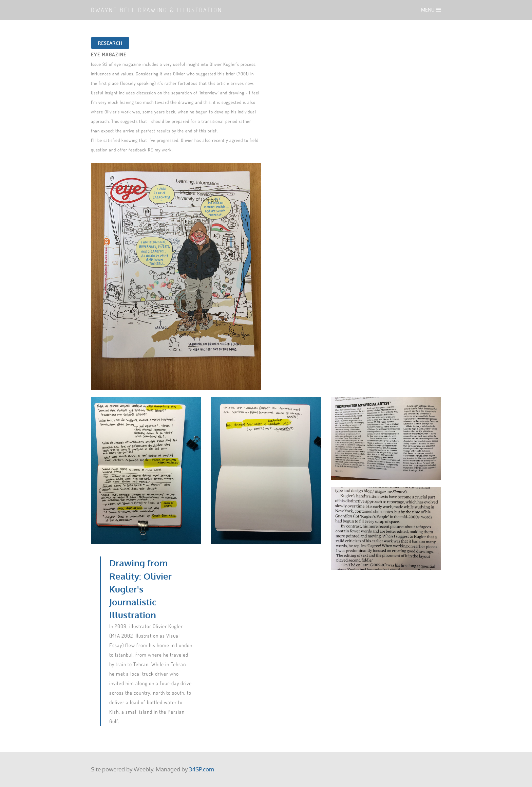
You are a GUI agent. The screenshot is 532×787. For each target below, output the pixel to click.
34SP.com (202, 769)
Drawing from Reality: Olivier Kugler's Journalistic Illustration (140, 589)
